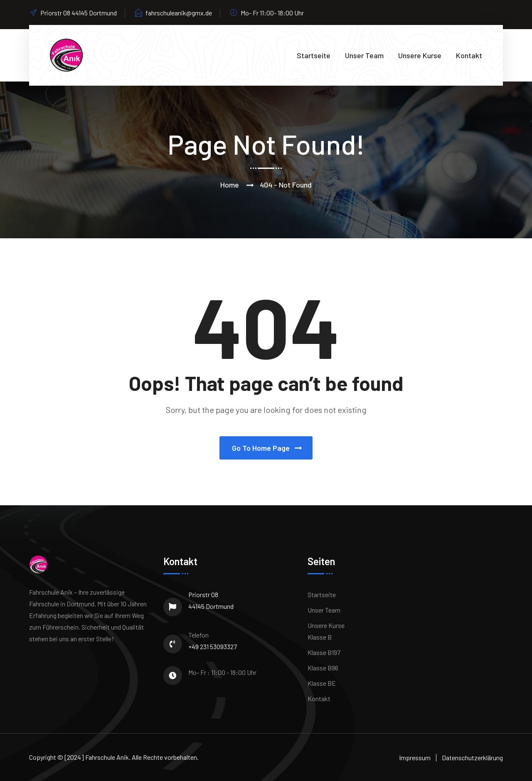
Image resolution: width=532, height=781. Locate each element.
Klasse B (320, 637)
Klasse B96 (323, 668)
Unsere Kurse (420, 55)
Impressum (415, 758)
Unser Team (364, 55)
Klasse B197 (324, 652)
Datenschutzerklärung (472, 758)
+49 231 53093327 (213, 646)
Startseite (314, 55)
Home (230, 185)
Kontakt (469, 55)
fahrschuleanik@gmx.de (173, 13)
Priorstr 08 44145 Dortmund (211, 600)
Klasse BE (322, 683)
